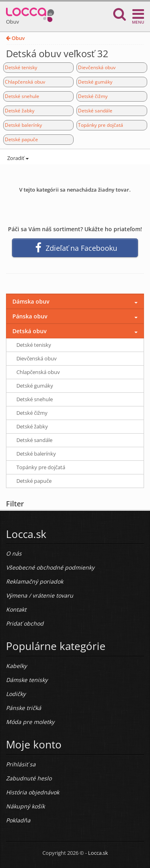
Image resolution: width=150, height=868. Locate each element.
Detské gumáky (95, 82)
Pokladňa (18, 820)
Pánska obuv (30, 316)
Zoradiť (17, 158)
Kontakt (16, 609)
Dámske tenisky (27, 680)
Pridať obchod (25, 623)
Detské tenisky (21, 67)
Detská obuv (29, 331)
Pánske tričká (24, 708)
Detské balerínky (23, 125)
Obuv (15, 38)
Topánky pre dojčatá (101, 125)
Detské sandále (95, 111)
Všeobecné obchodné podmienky (50, 567)
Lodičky (16, 694)
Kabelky (16, 666)
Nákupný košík (25, 806)
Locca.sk (98, 853)
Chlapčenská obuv (25, 82)
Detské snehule (22, 96)
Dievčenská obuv (97, 67)
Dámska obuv (31, 301)
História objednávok (33, 792)
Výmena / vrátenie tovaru (40, 595)
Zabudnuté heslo (29, 778)
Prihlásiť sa (21, 764)
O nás (14, 553)
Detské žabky (20, 111)
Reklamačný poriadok (35, 581)
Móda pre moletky (30, 722)
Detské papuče (21, 139)
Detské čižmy (93, 96)
